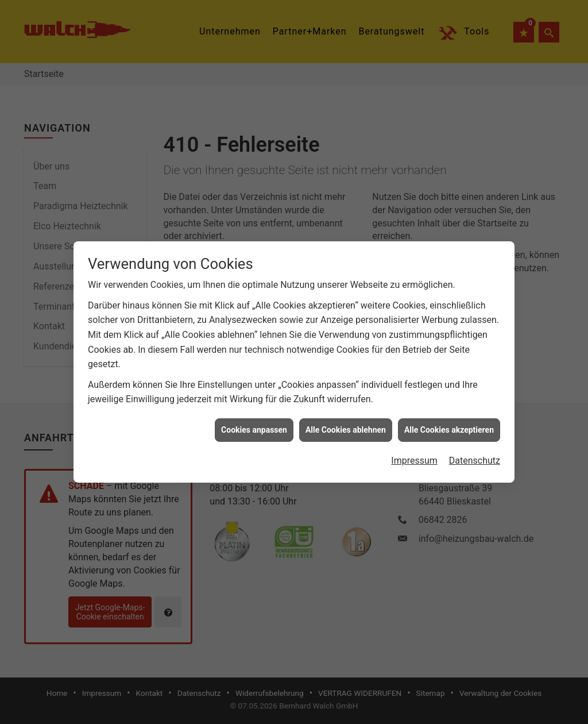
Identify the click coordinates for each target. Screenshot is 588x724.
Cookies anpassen (254, 410)
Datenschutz (475, 441)
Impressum (414, 441)
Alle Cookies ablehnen (346, 410)
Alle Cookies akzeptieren (449, 410)
